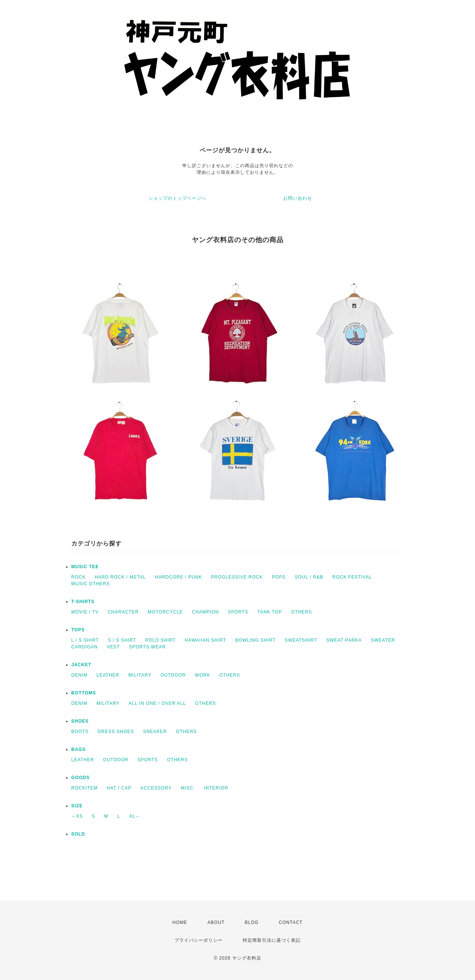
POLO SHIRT (160, 640)
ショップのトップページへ (177, 198)
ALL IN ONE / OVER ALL (158, 703)
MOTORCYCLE (165, 612)
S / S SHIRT (122, 640)
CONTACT (291, 922)
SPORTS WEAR (147, 647)
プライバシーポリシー (199, 940)
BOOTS (80, 732)
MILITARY (140, 675)
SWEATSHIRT (301, 640)
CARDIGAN (84, 647)
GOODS (81, 778)
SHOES (80, 721)
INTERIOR (216, 788)
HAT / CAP (119, 788)
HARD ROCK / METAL (120, 577)
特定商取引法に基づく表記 (272, 940)
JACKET (81, 665)
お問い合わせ (298, 198)
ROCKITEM (84, 788)
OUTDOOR (173, 675)
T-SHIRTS (83, 602)
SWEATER (383, 640)
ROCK (78, 577)
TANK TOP (270, 612)
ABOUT (216, 922)
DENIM (79, 675)
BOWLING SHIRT (255, 640)
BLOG (252, 922)
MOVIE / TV (85, 612)
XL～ (135, 816)
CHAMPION (205, 612)
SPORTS (238, 612)
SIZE (77, 806)
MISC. (188, 788)
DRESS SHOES (116, 732)
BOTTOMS (84, 693)
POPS (279, 577)
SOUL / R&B (309, 577)
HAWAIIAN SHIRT (206, 640)
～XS (77, 816)
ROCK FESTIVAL (352, 577)
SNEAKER (155, 732)
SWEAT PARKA (344, 640)
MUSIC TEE (85, 567)
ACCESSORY (156, 788)
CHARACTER (123, 612)
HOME (180, 922)
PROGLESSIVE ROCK (237, 577)
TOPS (78, 630)
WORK (202, 675)
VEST (113, 647)
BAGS (78, 749)
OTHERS (301, 612)
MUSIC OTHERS (91, 584)
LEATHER (108, 675)
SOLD (78, 834)
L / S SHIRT (85, 640)
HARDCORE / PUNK (178, 577)
